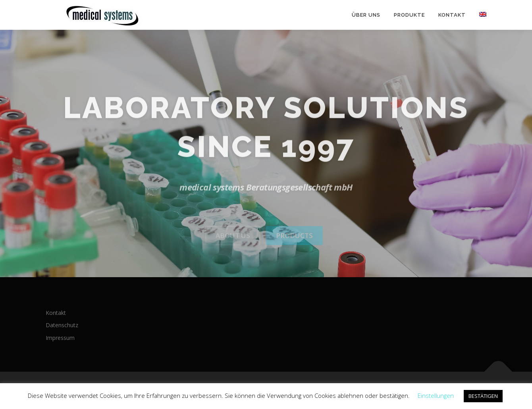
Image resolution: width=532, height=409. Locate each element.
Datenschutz (62, 325)
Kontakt (452, 15)
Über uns (366, 15)
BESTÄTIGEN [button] (483, 396)
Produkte (409, 15)
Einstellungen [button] (436, 395)
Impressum (60, 338)
